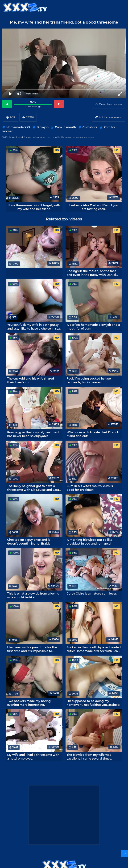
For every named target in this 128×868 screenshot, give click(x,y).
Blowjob (42, 127)
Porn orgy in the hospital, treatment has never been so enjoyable (33, 434)
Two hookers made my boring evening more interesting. (29, 703)
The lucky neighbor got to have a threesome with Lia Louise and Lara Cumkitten (33, 488)
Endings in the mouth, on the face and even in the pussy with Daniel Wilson (92, 273)
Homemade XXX (18, 127)
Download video (110, 104)
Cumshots (90, 127)
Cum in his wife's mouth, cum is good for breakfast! (90, 488)
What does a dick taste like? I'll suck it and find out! (93, 434)
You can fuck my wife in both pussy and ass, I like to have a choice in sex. (34, 327)
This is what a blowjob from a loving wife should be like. (33, 595)
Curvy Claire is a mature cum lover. (92, 593)
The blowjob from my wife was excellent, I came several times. (89, 756)
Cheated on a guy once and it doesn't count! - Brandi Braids (29, 541)
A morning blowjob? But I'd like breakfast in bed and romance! (90, 541)
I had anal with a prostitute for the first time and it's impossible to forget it (32, 649)
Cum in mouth (65, 127)
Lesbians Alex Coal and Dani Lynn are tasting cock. (94, 207)
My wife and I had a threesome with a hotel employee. (33, 756)
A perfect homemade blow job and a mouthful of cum (93, 327)
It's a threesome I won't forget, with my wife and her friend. (34, 207)
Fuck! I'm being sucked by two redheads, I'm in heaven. (89, 380)
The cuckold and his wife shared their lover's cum (31, 380)
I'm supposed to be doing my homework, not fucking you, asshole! (93, 703)
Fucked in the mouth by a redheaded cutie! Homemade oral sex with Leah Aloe (94, 649)
